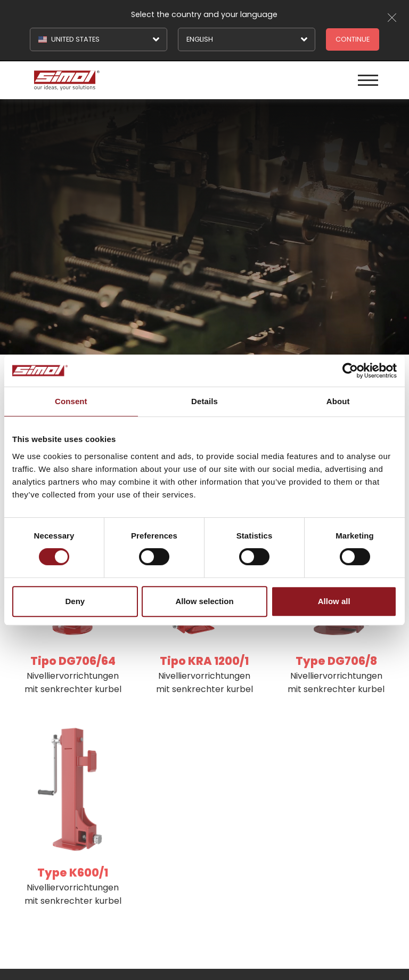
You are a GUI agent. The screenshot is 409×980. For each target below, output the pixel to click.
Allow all (334, 601)
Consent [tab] (71, 401)
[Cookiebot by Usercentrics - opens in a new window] (350, 371)
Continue (353, 39)
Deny (75, 601)
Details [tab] (204, 401)
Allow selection (204, 601)
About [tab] (338, 401)
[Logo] (118, 80)
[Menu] (368, 80)
